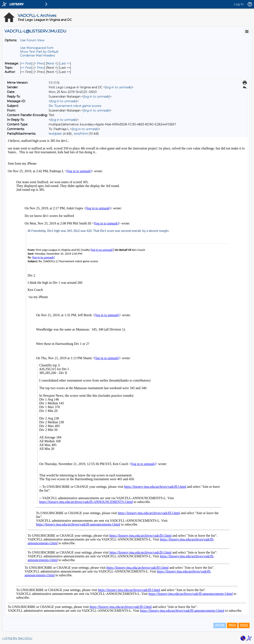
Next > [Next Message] (52, 63)
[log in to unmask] (118, 87)
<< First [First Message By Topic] (26, 68)
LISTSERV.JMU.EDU (17, 639)
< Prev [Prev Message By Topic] (39, 68)
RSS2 (244, 625)
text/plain (55, 134)
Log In (239, 4)
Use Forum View (32, 40)
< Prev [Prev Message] (39, 63)
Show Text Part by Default (39, 52)
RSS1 (232, 625)
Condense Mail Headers (37, 55)
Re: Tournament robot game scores (75, 106)
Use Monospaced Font (37, 48)
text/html (81, 134)
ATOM (220, 625)
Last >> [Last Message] (65, 63)
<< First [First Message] (26, 63)
